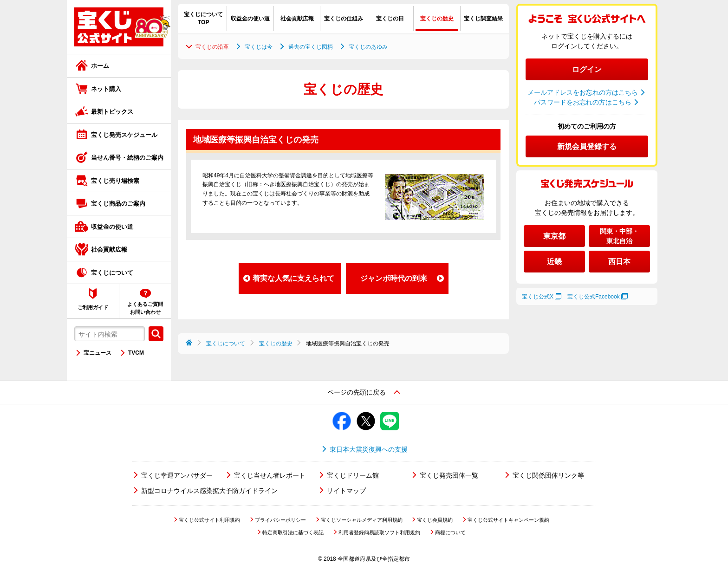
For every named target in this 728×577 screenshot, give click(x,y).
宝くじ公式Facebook (594, 297)
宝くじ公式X (538, 297)
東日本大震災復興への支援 (369, 449)
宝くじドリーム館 (353, 475)
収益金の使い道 (112, 227)
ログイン (587, 69)
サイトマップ (346, 491)
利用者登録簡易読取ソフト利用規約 (379, 532)
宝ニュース (97, 353)
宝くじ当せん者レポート (270, 475)
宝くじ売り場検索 (115, 181)
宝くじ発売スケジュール (124, 135)
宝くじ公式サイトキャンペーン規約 (508, 520)
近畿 (554, 262)
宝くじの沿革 (212, 47)
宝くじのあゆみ (368, 47)
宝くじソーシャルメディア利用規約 (362, 520)
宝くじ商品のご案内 (118, 204)
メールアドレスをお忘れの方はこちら (583, 92)
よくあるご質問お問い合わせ (145, 308)
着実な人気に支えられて (293, 278)
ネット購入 (106, 89)
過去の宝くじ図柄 (311, 47)
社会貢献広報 (109, 250)
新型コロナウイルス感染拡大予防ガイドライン (209, 491)
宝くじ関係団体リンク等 (548, 475)
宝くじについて (112, 273)
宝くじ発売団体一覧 (449, 475)
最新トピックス (112, 112)
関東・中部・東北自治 (619, 236)
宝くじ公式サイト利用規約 (209, 520)
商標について (450, 532)
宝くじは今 (259, 47)
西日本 (619, 262)
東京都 (554, 236)
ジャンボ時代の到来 (394, 278)
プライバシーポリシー (280, 520)
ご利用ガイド (93, 307)
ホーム (100, 66)
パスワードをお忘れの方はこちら (583, 102)
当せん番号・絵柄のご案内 (127, 158)
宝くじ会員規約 (435, 520)
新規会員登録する (587, 146)
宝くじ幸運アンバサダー (177, 475)
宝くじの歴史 (276, 344)
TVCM (136, 353)
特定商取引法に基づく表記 (293, 532)
